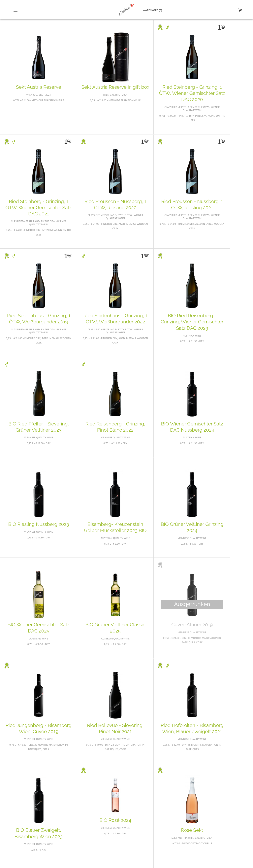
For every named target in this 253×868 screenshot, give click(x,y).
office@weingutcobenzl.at (198, 842)
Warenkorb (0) (227, 10)
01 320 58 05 (201, 833)
